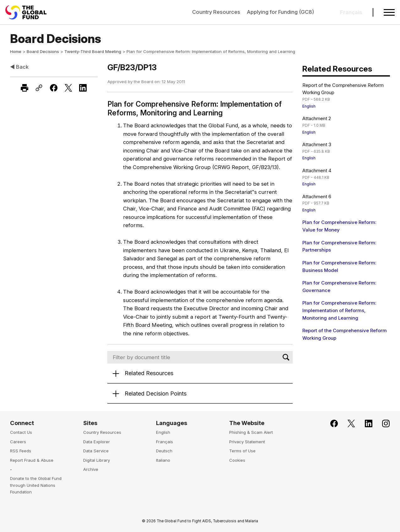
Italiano (163, 460)
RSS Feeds (21, 451)
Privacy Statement (247, 442)
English (309, 106)
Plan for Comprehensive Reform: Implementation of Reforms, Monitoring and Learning (339, 311)
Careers (18, 442)
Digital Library (97, 460)
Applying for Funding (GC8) (280, 12)
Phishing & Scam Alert (251, 432)
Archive (91, 469)
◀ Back (19, 67)
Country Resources (216, 12)
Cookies (237, 460)
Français (165, 442)
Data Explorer (97, 442)
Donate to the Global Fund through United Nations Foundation (36, 485)
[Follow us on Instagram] (382, 424)
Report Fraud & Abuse (32, 460)
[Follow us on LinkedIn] (365, 424)
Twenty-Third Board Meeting (93, 51)
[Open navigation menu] (389, 12)
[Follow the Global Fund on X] (348, 424)
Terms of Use (242, 451)
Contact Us (21, 432)
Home (16, 51)
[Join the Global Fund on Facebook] (331, 424)
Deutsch (164, 451)
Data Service (96, 451)
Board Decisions (43, 51)
